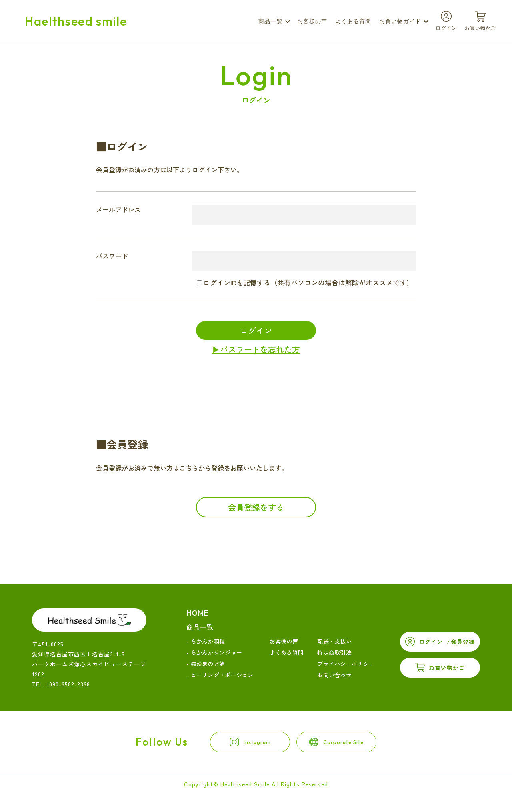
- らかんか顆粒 (206, 641)
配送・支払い (334, 641)
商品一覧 (200, 627)
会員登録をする (256, 507)
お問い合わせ (334, 675)
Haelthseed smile (76, 21)
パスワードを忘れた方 (260, 349)
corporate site (362, 748)
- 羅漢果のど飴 (206, 664)
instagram (243, 748)
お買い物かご (447, 668)
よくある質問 (353, 21)
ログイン (256, 330)
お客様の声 (312, 21)
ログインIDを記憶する (237, 282)
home (197, 613)
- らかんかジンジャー (214, 652)
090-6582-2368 (70, 684)
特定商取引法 (334, 652)
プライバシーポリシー (346, 664)
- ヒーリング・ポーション (220, 675)
